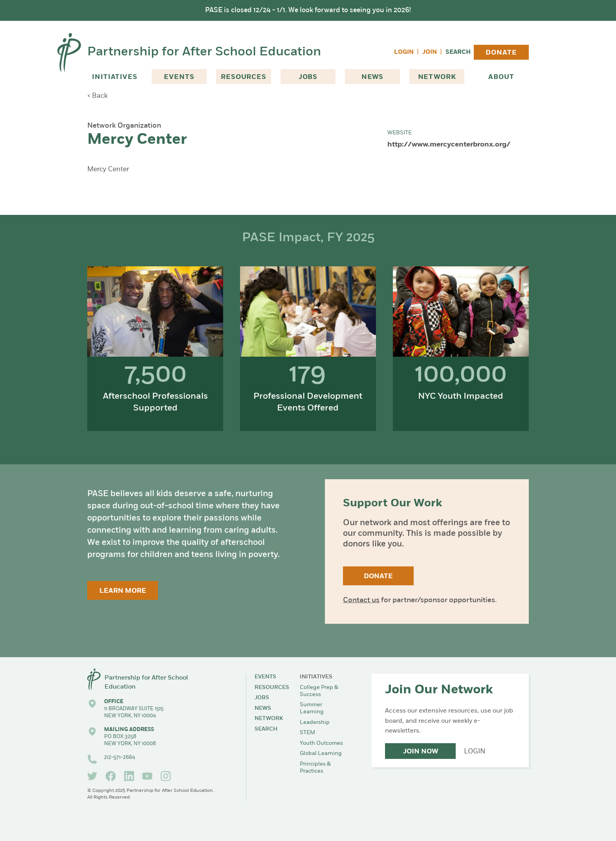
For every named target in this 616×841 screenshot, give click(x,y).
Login (404, 52)
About (501, 77)
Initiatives (115, 77)
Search (458, 52)
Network (437, 77)
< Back (97, 96)
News (372, 77)
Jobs (308, 77)
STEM (307, 733)
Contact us (361, 600)
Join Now (421, 752)
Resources (244, 77)
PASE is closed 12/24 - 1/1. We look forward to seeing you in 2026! (308, 10)
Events (179, 77)
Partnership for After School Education (204, 52)
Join (430, 52)
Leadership (315, 723)
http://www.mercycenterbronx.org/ (449, 145)
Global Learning (321, 754)
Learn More (123, 591)
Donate (501, 53)
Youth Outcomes (321, 743)
